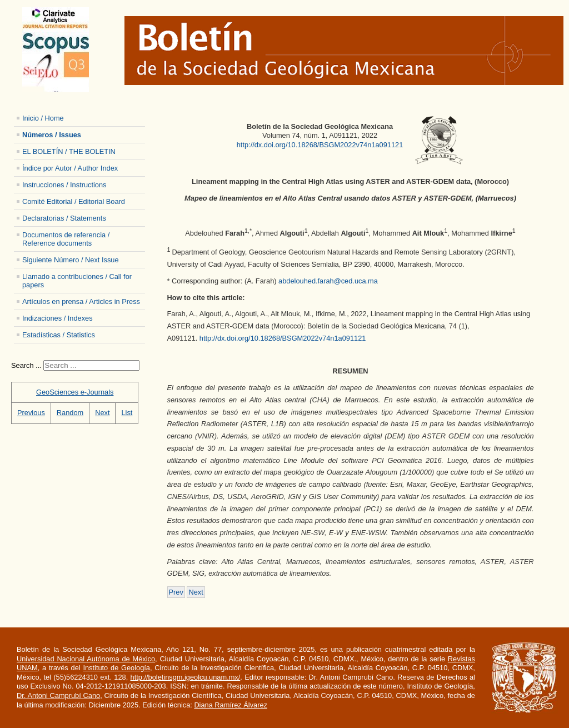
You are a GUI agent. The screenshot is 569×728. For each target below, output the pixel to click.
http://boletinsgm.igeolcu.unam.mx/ (186, 677)
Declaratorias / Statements (64, 218)
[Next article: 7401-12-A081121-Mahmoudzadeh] (196, 592)
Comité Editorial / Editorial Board (74, 201)
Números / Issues (52, 135)
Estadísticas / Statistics (59, 335)
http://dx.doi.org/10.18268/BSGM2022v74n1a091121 (320, 145)
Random (70, 413)
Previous (31, 413)
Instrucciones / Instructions (64, 185)
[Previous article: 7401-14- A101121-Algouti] (176, 592)
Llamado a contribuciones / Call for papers (77, 281)
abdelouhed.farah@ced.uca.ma (328, 281)
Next (102, 413)
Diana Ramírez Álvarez (231, 705)
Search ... (26, 365)
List (127, 413)
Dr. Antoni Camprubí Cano (58, 695)
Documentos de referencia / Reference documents (66, 239)
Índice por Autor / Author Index (70, 168)
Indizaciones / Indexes (58, 318)
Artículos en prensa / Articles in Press (81, 301)
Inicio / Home (43, 118)
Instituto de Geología (116, 668)
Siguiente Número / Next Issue (71, 260)
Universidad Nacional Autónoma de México (86, 659)
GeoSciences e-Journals (75, 392)
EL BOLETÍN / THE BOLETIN (69, 151)
